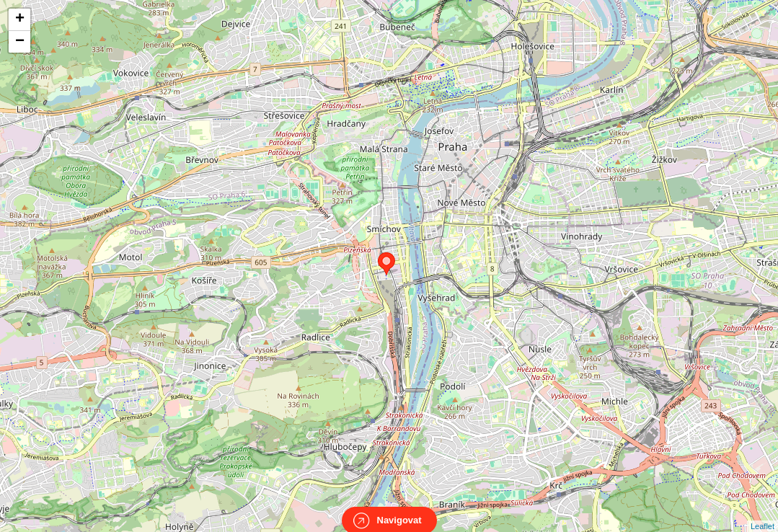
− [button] (20, 42)
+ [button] (20, 19)
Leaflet (762, 513)
